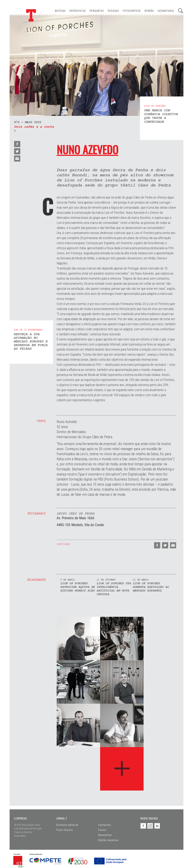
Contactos (105, 825)
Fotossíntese (132, 11)
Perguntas (97, 11)
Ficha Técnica (65, 830)
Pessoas (113, 11)
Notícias (60, 11)
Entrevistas (78, 11)
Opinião (149, 11)
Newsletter (105, 835)
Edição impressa (108, 840)
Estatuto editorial (67, 825)
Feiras (102, 830)
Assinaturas (166, 11)
